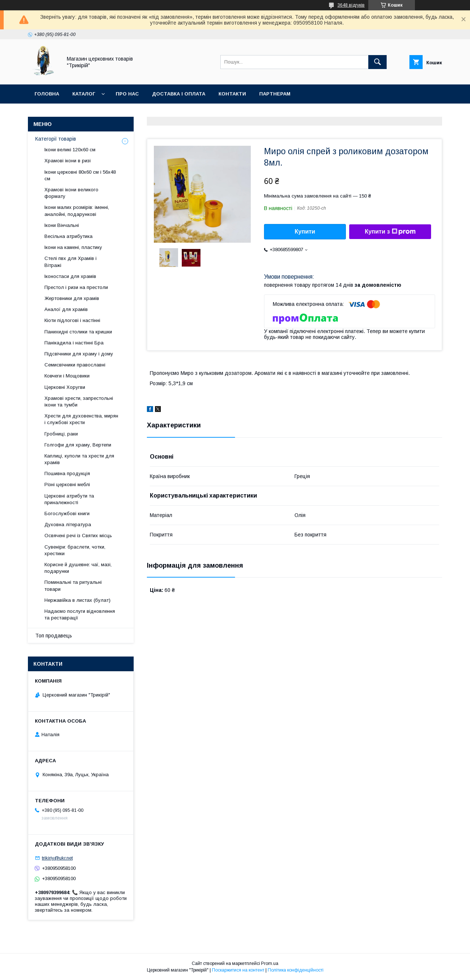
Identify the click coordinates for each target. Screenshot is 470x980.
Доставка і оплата (179, 94)
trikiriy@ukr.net (57, 858)
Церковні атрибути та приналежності (69, 499)
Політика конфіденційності (296, 970)
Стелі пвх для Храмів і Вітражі (70, 262)
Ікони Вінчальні (62, 225)
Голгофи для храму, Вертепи (78, 445)
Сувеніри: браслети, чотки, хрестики (75, 550)
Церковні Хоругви (65, 387)
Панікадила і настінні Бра (74, 343)
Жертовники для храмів (72, 298)
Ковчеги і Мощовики (67, 376)
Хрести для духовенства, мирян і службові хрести (81, 419)
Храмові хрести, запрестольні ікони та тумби (79, 402)
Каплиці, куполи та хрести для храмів (79, 459)
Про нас (127, 94)
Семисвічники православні (75, 365)
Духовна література (68, 525)
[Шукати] (377, 62)
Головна (47, 94)
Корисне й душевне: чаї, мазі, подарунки (78, 568)
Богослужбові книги (67, 513)
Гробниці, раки (61, 434)
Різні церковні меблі (67, 484)
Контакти (232, 94)
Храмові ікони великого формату (71, 193)
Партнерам (275, 94)
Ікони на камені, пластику (73, 247)
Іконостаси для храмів (70, 276)
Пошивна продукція (67, 473)
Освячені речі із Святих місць (78, 536)
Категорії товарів (56, 139)
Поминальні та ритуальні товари (73, 585)
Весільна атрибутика (68, 236)
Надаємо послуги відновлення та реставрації (80, 614)
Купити (305, 232)
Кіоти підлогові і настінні (72, 320)
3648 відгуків (351, 5)
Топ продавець (54, 636)
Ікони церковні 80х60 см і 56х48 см (80, 175)
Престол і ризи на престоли (76, 287)
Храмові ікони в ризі (68, 161)
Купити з (390, 232)
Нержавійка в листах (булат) (77, 600)
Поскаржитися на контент (238, 970)
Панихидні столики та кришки (78, 332)
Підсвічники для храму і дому (79, 354)
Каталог (84, 94)
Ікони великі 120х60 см (70, 150)
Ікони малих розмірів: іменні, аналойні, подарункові (77, 211)
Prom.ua (270, 963)
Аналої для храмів (66, 309)
